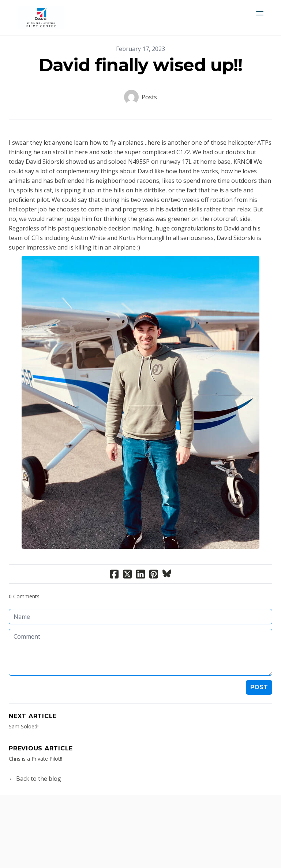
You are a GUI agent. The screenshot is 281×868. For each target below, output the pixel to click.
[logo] (41, 18)
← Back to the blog (35, 779)
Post (259, 687)
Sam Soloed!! (24, 726)
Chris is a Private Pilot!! (35, 759)
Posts (149, 97)
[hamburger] (260, 13)
